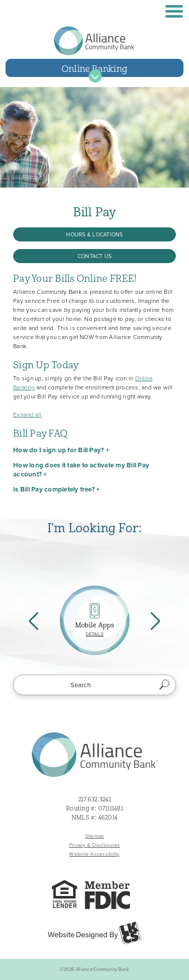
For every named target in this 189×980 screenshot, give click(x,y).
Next (154, 620)
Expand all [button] (27, 415)
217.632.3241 (94, 800)
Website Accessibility (94, 854)
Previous (35, 620)
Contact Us (94, 256)
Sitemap (95, 836)
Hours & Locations (94, 234)
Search (165, 685)
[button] (94, 450)
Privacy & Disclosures (94, 845)
